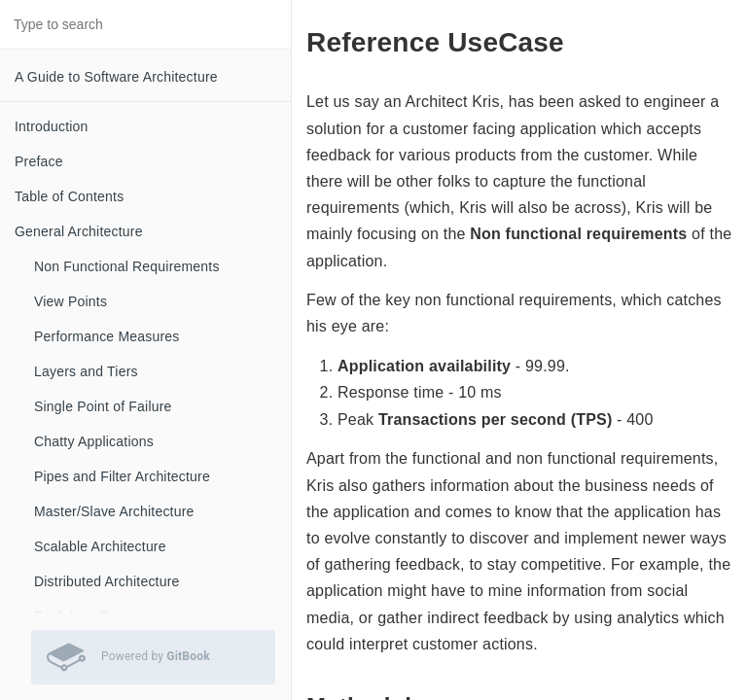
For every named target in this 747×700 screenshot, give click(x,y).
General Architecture (79, 231)
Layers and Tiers (86, 371)
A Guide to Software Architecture (116, 77)
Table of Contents (69, 196)
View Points (71, 301)
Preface (39, 161)
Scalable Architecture (100, 546)
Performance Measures (107, 336)
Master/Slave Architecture (114, 511)
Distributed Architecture (107, 581)
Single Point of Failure (103, 406)
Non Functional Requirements (127, 266)
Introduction (52, 126)
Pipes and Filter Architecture (122, 476)
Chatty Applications (94, 441)
